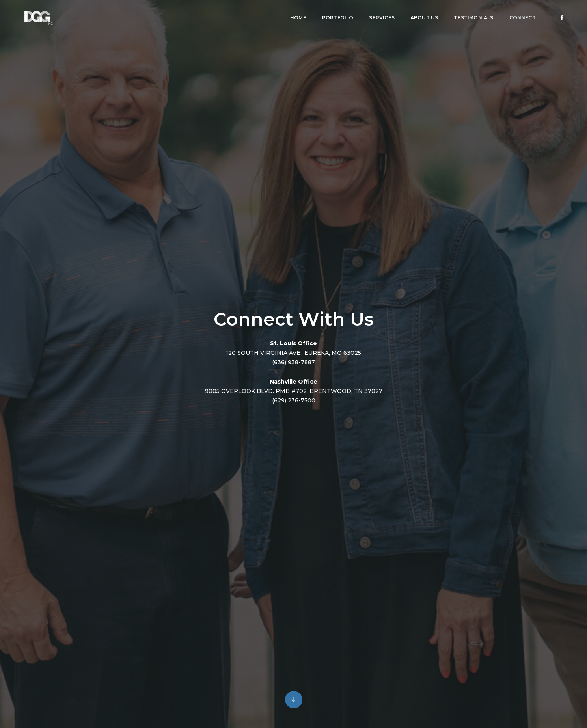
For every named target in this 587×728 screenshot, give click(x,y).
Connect (518, 14)
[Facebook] (558, 14)
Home (294, 14)
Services (378, 14)
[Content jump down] (294, 700)
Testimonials (470, 14)
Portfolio (334, 14)
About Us (420, 14)
